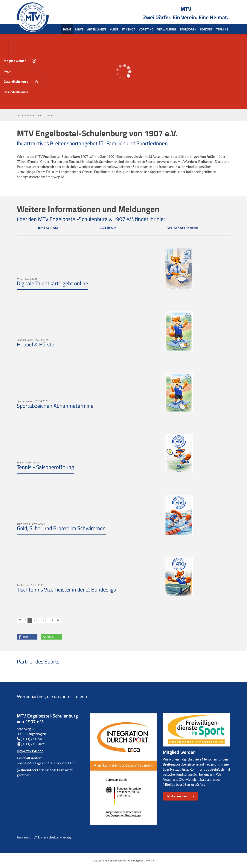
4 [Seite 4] (43, 620)
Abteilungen (97, 29)
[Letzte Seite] (58, 620)
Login (7, 71)
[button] (27, 637)
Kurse (114, 29)
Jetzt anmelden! (178, 796)
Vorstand (146, 29)
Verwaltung (167, 29)
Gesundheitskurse (16, 82)
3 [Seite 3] (39, 620)
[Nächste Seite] (52, 620)
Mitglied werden (15, 61)
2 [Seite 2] (34, 620)
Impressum (25, 837)
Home (67, 29)
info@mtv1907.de (30, 751)
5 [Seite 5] (48, 620)
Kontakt (206, 29)
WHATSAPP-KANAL (183, 228)
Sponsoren (188, 29)
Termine (222, 29)
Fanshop (129, 29)
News (79, 29)
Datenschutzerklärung (54, 837)
